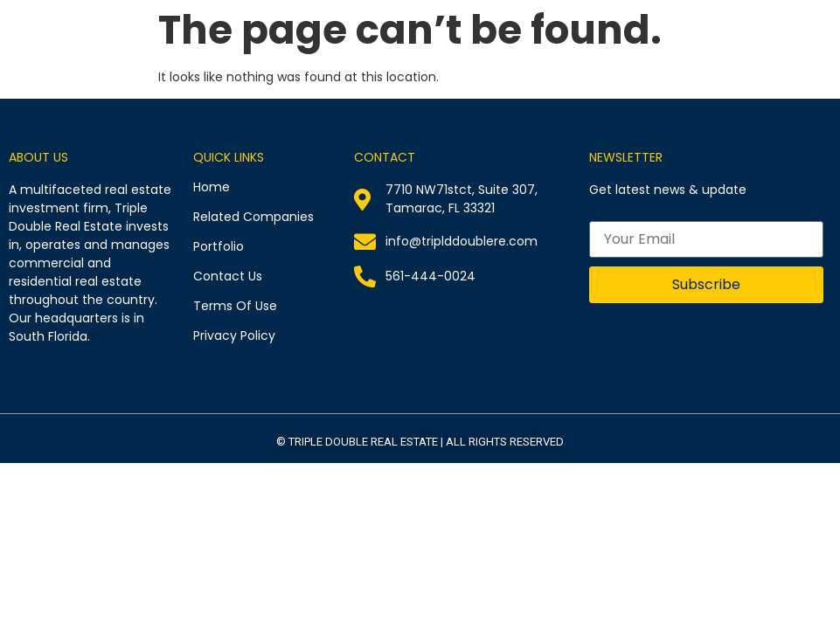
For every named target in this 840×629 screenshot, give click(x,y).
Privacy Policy (234, 335)
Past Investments (608, 53)
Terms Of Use (235, 306)
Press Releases (711, 53)
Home (347, 53)
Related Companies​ (427, 53)
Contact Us (799, 53)
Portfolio (519, 53)
